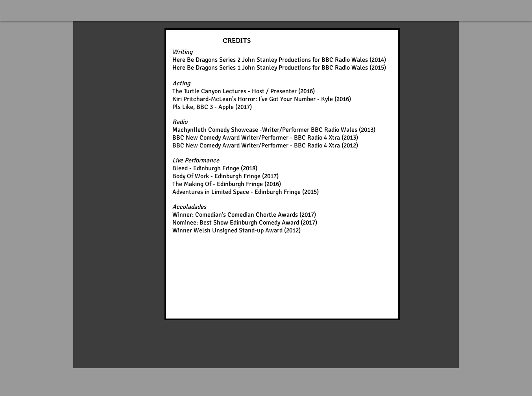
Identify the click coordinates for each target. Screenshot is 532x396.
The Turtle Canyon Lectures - (212, 91)
